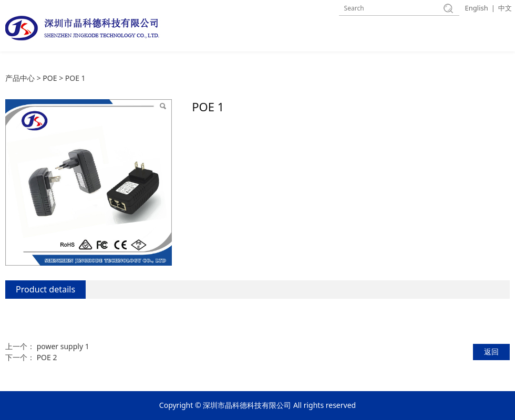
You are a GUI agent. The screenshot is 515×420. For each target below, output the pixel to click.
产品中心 (20, 78)
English (477, 8)
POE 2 (47, 357)
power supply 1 (63, 346)
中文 (505, 8)
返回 (491, 351)
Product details (45, 289)
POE (50, 78)
